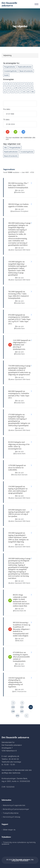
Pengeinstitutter (10, 67)
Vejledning (7, 55)
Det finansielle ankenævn (9, 4)
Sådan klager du (9, 830)
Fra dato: (7, 109)
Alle (33, 92)
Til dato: (7, 119)
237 (22, 711)
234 (22, 707)
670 (17, 716)
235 (31, 707)
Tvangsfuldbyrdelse (11, 813)
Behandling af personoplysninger (16, 809)
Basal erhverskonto (26, 71)
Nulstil (6, 75)
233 (13, 707)
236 (13, 711)
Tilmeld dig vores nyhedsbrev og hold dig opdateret (19, 843)
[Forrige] (13, 703)
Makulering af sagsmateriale (14, 805)
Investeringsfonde (10, 71)
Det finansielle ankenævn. (22, 860)
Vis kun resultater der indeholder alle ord (20, 138)
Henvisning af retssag (11, 817)
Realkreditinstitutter (25, 67)
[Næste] (26, 716)
